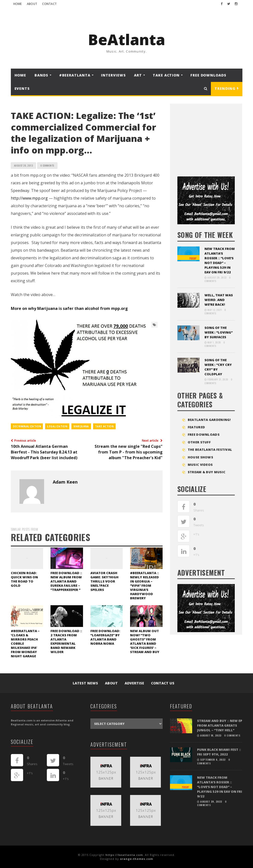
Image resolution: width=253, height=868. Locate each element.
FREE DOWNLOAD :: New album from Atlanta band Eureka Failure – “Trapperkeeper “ (66, 581)
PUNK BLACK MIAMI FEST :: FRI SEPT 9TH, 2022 (219, 752)
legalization (57, 426)
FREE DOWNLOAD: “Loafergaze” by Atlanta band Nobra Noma (105, 637)
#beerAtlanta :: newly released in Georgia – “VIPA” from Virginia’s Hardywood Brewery (144, 585)
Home (18, 4)
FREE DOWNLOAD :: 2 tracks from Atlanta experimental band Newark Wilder (66, 641)
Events (22, 88)
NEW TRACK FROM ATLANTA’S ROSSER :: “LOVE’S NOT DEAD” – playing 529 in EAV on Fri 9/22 (220, 260)
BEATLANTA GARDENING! (209, 420)
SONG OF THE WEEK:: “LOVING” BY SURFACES (219, 332)
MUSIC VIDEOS (200, 465)
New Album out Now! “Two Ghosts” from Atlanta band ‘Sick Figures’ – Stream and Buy (145, 641)
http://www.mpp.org (29, 198)
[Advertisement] (214, 138)
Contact (49, 4)
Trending (227, 88)
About (32, 4)
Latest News (85, 683)
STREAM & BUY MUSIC (207, 472)
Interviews (113, 75)
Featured (196, 427)
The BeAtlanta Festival (210, 450)
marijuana (81, 426)
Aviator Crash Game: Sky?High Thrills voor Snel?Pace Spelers (104, 581)
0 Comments (47, 165)
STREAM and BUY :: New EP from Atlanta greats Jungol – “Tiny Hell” (220, 725)
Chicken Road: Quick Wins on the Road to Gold (24, 579)
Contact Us (163, 683)
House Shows (200, 457)
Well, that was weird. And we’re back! (219, 300)
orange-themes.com (136, 859)
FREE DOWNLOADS (208, 75)
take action (104, 426)
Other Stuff (199, 442)
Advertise (134, 683)
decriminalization (27, 426)
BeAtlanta (126, 39)
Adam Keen (65, 482)
